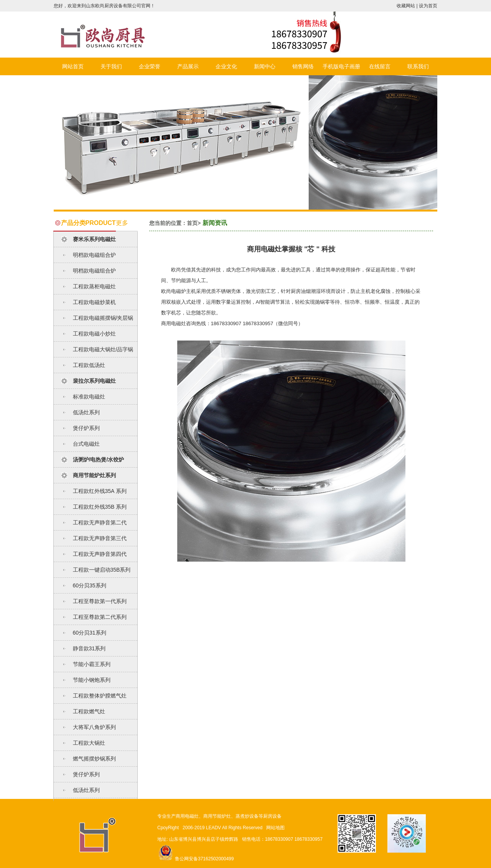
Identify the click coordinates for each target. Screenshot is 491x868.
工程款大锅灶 (89, 743)
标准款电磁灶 (89, 397)
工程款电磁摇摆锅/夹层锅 (103, 318)
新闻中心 (265, 66)
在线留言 (380, 66)
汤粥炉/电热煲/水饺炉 (99, 460)
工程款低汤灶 (89, 365)
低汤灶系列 (86, 412)
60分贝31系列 (90, 633)
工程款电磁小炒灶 (94, 334)
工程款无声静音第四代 (100, 554)
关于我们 (111, 66)
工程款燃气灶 (89, 711)
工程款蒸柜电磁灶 (94, 286)
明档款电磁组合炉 (94, 255)
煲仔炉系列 (86, 428)
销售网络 (303, 66)
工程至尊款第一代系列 (100, 601)
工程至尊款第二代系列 (100, 617)
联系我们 (418, 66)
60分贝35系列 (90, 585)
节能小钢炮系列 (92, 680)
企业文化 (226, 66)
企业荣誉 (150, 66)
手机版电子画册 (341, 66)
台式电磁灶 (86, 444)
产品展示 (188, 66)
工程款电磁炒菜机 (94, 302)
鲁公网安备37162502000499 (195, 859)
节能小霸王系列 (92, 664)
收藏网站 (406, 6)
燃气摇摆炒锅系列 (94, 759)
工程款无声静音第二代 (100, 522)
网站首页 (73, 66)
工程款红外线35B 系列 (100, 507)
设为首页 (428, 6)
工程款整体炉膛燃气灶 (100, 696)
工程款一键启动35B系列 (102, 570)
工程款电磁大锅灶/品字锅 (103, 349)
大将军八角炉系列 (94, 727)
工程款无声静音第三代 (100, 538)
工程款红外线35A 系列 (100, 491)
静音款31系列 (89, 648)
